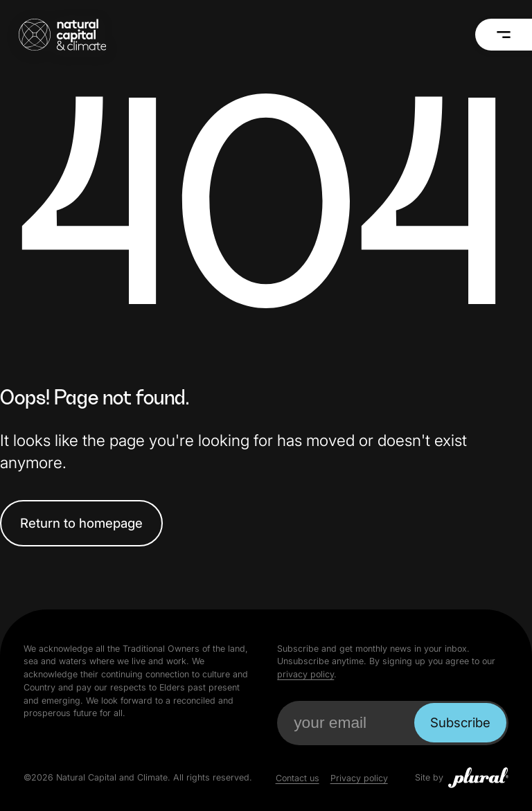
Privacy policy (359, 778)
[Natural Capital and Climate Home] (63, 35)
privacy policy (305, 674)
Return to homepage (81, 522)
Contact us (298, 778)
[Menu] (504, 35)
